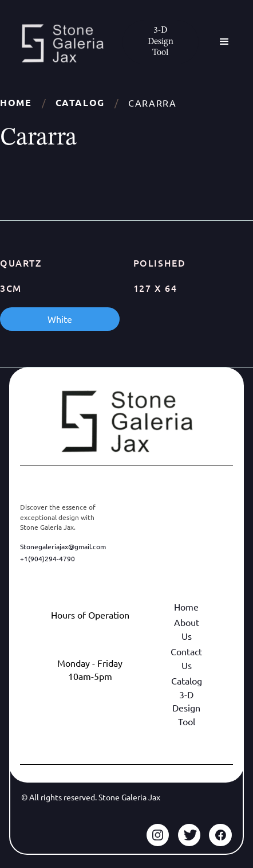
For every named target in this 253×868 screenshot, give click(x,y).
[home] (59, 43)
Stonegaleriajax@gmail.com (63, 546)
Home (16, 103)
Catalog (80, 103)
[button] (224, 42)
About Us (187, 629)
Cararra (152, 103)
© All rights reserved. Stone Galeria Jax (91, 797)
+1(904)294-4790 (48, 558)
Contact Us (186, 658)
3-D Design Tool (186, 708)
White (60, 319)
